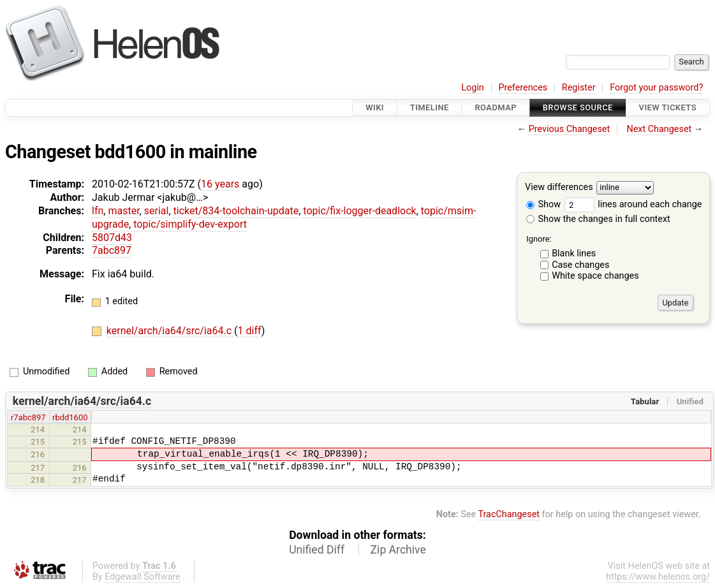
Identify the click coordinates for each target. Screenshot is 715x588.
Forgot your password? (656, 88)
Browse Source (578, 107)
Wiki (375, 107)
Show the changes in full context (598, 219)
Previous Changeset (570, 129)
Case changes (580, 265)
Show (543, 204)
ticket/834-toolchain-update (236, 211)
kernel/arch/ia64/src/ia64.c (170, 331)
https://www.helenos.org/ (658, 577)
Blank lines (574, 254)
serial (157, 211)
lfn (98, 211)
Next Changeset (659, 129)
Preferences (523, 88)
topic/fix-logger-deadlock (359, 211)
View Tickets (668, 107)
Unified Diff (317, 550)
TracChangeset (509, 514)
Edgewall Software (143, 577)
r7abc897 (28, 417)
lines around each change (633, 204)
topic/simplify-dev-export (190, 224)
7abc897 (112, 250)
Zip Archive (398, 550)
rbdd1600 (70, 417)
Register (579, 88)
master (123, 211)
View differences (559, 188)
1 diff (250, 331)
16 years (220, 184)
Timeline (430, 107)
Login (473, 88)
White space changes (595, 276)
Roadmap (496, 107)
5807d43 (112, 238)
